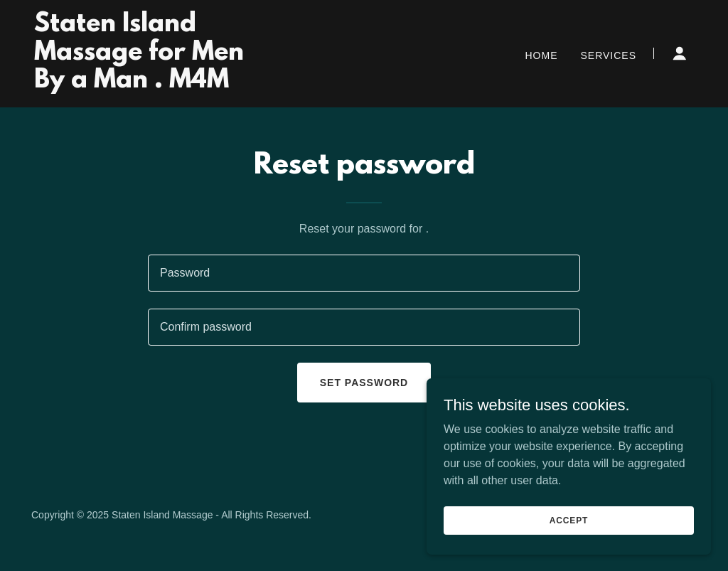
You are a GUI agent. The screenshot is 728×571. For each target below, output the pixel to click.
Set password (364, 383)
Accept (569, 520)
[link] (150, 84)
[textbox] (364, 273)
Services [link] (608, 55)
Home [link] (542, 55)
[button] (680, 53)
